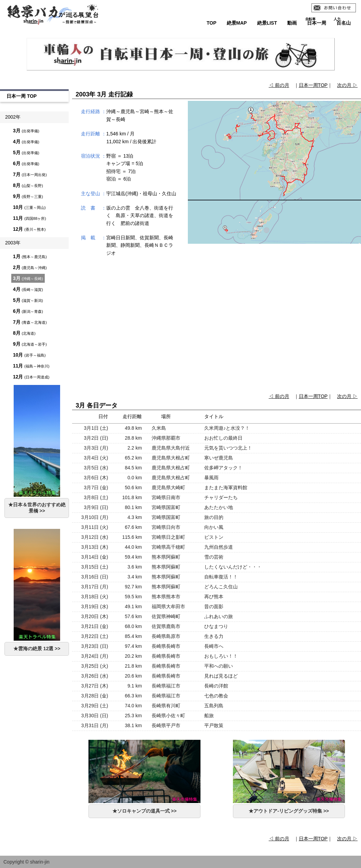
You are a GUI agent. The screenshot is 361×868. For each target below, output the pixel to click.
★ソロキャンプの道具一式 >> (144, 811)
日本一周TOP (313, 85)
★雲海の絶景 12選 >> (37, 649)
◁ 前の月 (279, 85)
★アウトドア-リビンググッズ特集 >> (289, 811)
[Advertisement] (217, 329)
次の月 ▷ (347, 85)
